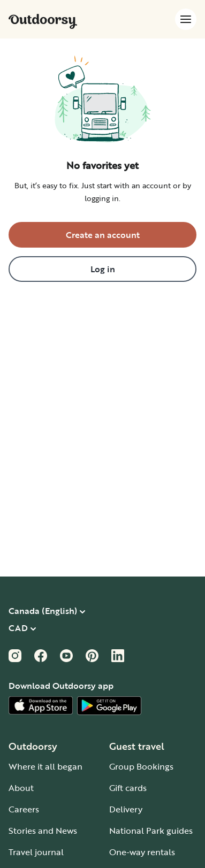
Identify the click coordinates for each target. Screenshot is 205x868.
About (21, 788)
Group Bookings (141, 766)
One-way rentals (142, 852)
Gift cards (128, 788)
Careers (24, 809)
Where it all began (45, 766)
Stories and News (43, 831)
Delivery (126, 809)
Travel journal (36, 852)
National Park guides (151, 831)
